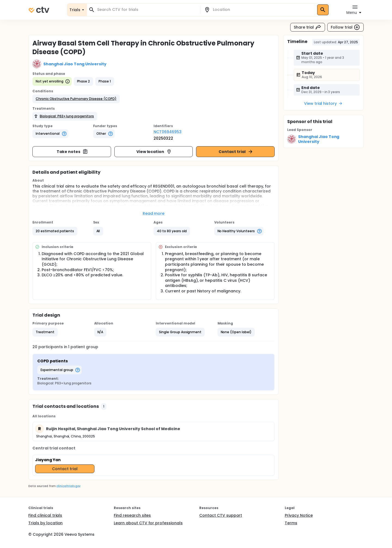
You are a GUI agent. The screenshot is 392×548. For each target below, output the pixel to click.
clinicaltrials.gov (68, 486)
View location (154, 152)
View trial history (323, 103)
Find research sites (132, 515)
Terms (291, 523)
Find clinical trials (45, 515)
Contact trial (236, 152)
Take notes (72, 152)
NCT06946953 (168, 132)
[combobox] (147, 10)
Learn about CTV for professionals (148, 523)
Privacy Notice (299, 515)
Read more (154, 213)
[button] (76, 99)
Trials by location (45, 523)
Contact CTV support (221, 515)
